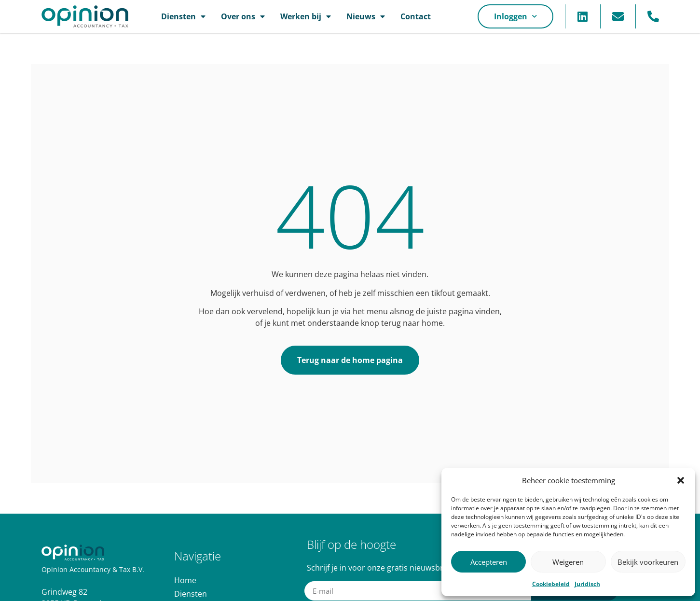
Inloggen (515, 16)
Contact (416, 16)
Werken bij (306, 16)
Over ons (243, 16)
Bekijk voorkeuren (648, 562)
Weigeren (568, 562)
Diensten (183, 16)
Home (185, 580)
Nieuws (366, 16)
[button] (681, 480)
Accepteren (489, 562)
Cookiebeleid (551, 584)
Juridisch (587, 584)
